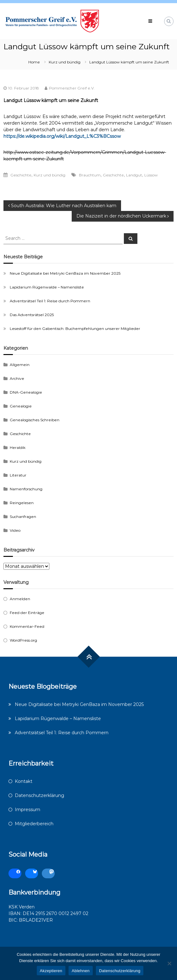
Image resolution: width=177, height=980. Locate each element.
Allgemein (20, 365)
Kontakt (24, 781)
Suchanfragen (23, 517)
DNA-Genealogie (26, 392)
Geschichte (21, 175)
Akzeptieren (51, 971)
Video (15, 530)
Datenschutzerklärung (39, 795)
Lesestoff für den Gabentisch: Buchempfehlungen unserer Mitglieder (75, 328)
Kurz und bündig (65, 62)
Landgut (134, 175)
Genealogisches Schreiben (35, 420)
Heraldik (18, 447)
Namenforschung (26, 489)
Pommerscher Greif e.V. (72, 88)
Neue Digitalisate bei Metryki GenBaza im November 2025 (65, 273)
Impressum (28, 810)
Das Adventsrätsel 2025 (32, 315)
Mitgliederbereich (34, 824)
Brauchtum (90, 175)
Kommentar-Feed (27, 626)
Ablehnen (81, 971)
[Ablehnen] (169, 963)
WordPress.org (23, 640)
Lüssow (151, 175)
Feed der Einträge (27, 613)
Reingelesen (22, 503)
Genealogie (21, 406)
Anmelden (20, 599)
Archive (17, 378)
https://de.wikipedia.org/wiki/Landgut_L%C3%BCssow (62, 136)
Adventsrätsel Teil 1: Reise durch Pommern (50, 301)
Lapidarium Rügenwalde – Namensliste (47, 287)
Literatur (18, 475)
